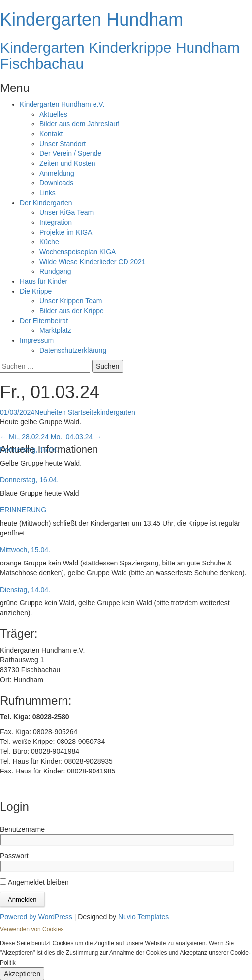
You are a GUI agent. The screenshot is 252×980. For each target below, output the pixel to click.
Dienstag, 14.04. (25, 590)
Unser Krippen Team (71, 301)
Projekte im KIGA (66, 232)
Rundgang (55, 271)
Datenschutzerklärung (73, 350)
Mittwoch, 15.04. (25, 550)
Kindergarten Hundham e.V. (62, 104)
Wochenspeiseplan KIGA (78, 252)
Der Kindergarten (46, 203)
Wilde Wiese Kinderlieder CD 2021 (93, 262)
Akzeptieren (22, 974)
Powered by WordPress (36, 917)
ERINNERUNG (23, 510)
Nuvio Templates (143, 917)
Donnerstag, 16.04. (29, 450)
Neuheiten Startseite (66, 412)
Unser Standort (63, 144)
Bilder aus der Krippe (72, 311)
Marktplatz (55, 330)
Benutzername (22, 829)
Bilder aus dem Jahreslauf (79, 124)
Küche (49, 242)
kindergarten (116, 412)
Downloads (56, 183)
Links (47, 193)
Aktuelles (53, 114)
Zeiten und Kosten (67, 163)
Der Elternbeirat (44, 321)
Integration (56, 222)
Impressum (37, 340)
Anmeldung (57, 173)
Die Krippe (36, 291)
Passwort (14, 856)
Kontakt (51, 134)
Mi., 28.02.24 (24, 437)
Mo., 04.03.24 (76, 437)
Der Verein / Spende (70, 153)
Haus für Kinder (44, 281)
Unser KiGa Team (66, 212)
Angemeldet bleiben (34, 882)
